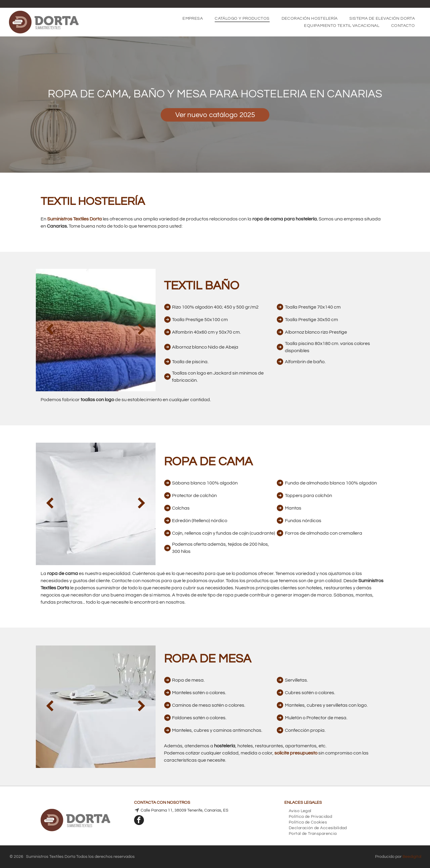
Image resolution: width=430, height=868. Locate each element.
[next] (142, 330)
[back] (50, 330)
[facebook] (139, 821)
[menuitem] (193, 19)
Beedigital (412, 857)
